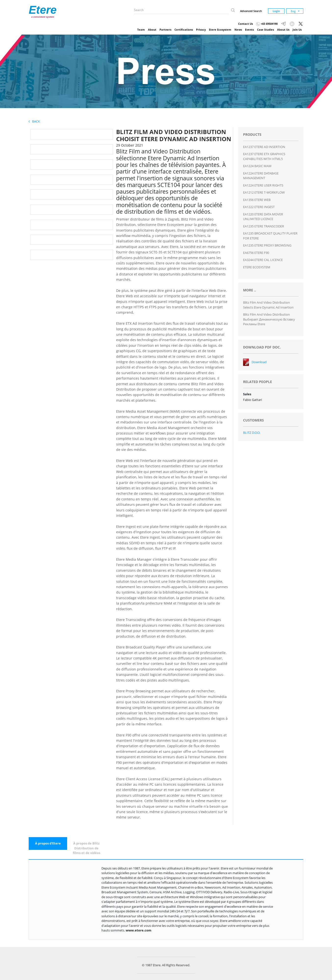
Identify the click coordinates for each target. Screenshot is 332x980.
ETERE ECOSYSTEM (257, 267)
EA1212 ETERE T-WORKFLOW (264, 192)
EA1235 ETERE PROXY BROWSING (267, 245)
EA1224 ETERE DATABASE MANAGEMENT (261, 176)
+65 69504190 (267, 24)
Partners (165, 30)
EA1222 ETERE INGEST (259, 207)
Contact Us (246, 24)
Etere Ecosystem (220, 30)
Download (259, 362)
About (152, 30)
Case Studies (265, 30)
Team (141, 30)
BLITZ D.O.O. (252, 433)
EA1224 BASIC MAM (257, 166)
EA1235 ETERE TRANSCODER (264, 226)
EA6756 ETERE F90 (256, 253)
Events (249, 30)
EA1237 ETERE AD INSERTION (264, 147)
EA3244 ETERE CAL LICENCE (263, 260)
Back (34, 121)
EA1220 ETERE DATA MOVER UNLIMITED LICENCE (263, 217)
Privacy (201, 30)
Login (276, 11)
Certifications (184, 30)
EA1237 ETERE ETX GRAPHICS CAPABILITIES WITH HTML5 (264, 156)
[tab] (48, 844)
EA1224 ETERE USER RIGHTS (263, 185)
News (238, 30)
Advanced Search (251, 11)
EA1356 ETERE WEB (257, 200)
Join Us (297, 30)
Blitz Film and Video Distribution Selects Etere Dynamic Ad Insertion (268, 305)
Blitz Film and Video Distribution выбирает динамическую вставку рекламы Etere (269, 319)
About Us (283, 30)
